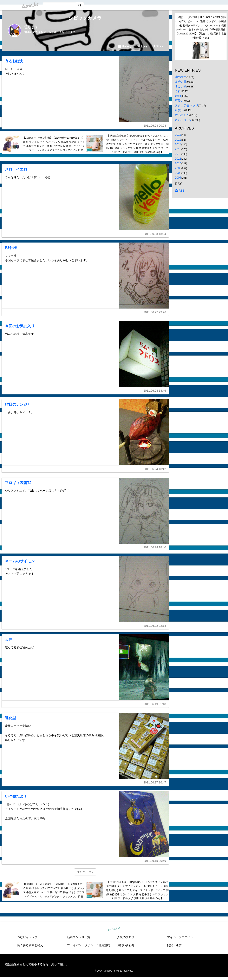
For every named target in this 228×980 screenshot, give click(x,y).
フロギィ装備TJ (18, 483)
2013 (178, 149)
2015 (178, 140)
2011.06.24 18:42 (155, 469)
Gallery (125, 46)
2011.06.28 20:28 (155, 126)
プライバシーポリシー (82, 945)
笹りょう (31, 27)
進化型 (11, 718)
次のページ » (85, 872)
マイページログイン (180, 937)
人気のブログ (126, 937)
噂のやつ (181, 77)
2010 (178, 163)
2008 (178, 173)
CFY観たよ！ (16, 796)
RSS (180, 191)
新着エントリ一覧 (79, 937)
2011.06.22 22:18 (155, 626)
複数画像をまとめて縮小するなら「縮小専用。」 (37, 964)
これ (178, 91)
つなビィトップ (27, 937)
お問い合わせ (126, 945)
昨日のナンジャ (18, 404)
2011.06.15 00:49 (155, 861)
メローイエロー (18, 169)
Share (158, 46)
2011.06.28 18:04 (155, 234)
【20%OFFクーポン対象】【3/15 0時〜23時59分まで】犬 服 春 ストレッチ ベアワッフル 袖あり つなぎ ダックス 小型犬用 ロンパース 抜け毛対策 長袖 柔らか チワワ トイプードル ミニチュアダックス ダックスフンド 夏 (54, 144)
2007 (178, 178)
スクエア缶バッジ (187, 105)
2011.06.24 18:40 (155, 547)
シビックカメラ (85, 18)
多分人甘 (181, 82)
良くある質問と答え (30, 945)
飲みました (182, 115)
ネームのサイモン (20, 561)
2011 (178, 159)
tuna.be (114, 929)
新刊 (178, 96)
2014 (178, 144)
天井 (9, 640)
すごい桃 (181, 86)
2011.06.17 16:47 (155, 782)
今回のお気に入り (20, 326)
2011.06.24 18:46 (155, 391)
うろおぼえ (14, 61)
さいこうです (184, 120)
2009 (178, 168)
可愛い (179, 101)
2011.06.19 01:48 (155, 704)
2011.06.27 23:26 (155, 312)
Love (142, 46)
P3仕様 (11, 248)
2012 (178, 154)
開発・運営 (174, 945)
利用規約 (104, 945)
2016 (178, 135)
